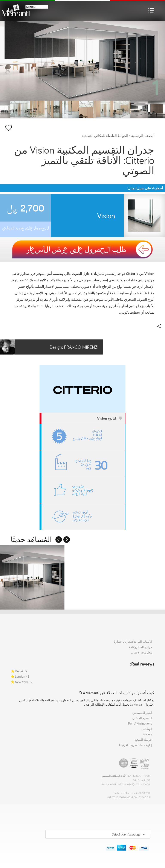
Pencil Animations (140, 723)
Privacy (147, 734)
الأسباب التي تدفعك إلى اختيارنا (133, 642)
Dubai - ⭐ (19, 671)
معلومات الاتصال (142, 652)
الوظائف (147, 729)
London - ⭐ (20, 676)
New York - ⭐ (21, 682)
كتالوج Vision (110, 418)
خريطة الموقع (144, 740)
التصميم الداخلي (142, 718)
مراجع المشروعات (141, 647)
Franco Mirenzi (49, 347)
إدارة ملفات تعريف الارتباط (135, 745)
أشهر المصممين (142, 713)
